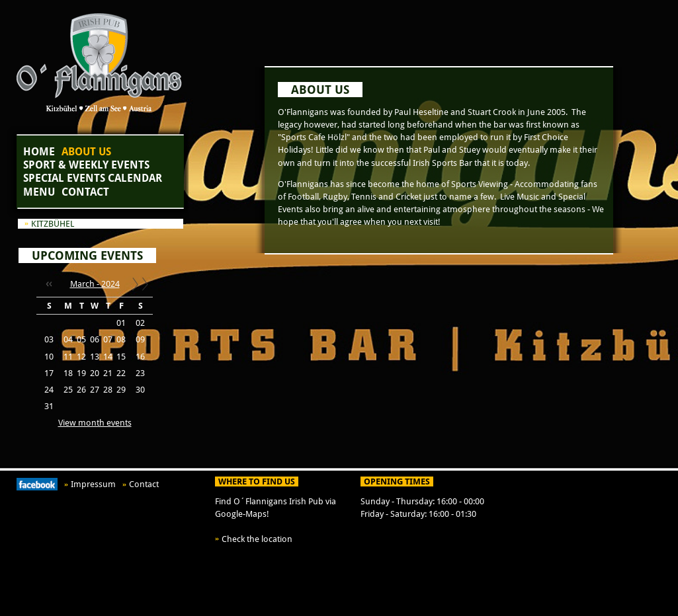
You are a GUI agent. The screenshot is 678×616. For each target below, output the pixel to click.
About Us (86, 152)
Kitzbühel (53, 224)
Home (39, 152)
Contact (85, 192)
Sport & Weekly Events (86, 165)
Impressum (93, 484)
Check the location (257, 539)
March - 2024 (95, 284)
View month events (95, 423)
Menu (39, 192)
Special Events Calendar (93, 178)
